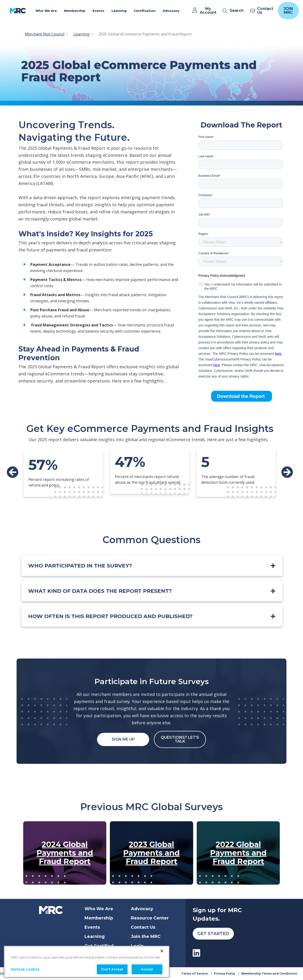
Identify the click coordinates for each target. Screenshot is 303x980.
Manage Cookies (25, 968)
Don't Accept (112, 968)
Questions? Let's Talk (180, 739)
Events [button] (98, 11)
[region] (87, 961)
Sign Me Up (123, 739)
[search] (234, 11)
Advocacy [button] (171, 11)
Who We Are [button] (46, 11)
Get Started (213, 934)
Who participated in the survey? (80, 566)
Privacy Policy (225, 973)
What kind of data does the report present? (100, 591)
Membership (99, 918)
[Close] (162, 950)
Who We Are (99, 909)
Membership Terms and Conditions (269, 973)
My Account (208, 11)
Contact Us (143, 927)
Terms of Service (195, 973)
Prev (13, 472)
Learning (81, 34)
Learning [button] (119, 11)
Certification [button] (145, 11)
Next (287, 472)
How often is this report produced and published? (110, 616)
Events (92, 927)
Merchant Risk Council (45, 34)
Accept (147, 968)
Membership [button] (75, 11)
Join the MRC (146, 936)
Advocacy (142, 909)
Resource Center (150, 918)
